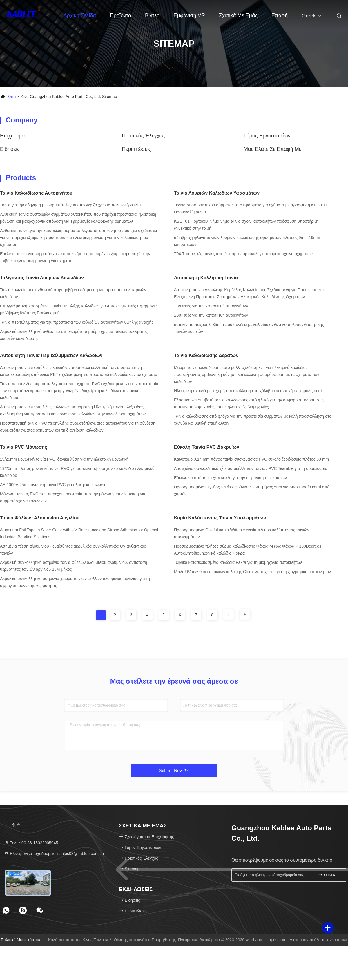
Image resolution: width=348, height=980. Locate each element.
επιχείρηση (13, 136)
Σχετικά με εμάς (238, 15)
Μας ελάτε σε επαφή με (272, 149)
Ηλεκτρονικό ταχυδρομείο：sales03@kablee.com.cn (54, 854)
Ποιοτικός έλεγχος (143, 136)
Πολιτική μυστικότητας (21, 940)
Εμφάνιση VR (189, 15)
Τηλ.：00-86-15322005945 (31, 843)
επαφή (280, 15)
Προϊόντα (121, 15)
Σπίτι (11, 97)
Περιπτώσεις (136, 149)
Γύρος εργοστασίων (267, 136)
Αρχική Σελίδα (80, 15)
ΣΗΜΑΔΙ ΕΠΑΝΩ (330, 875)
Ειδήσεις (10, 149)
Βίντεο (152, 15)
